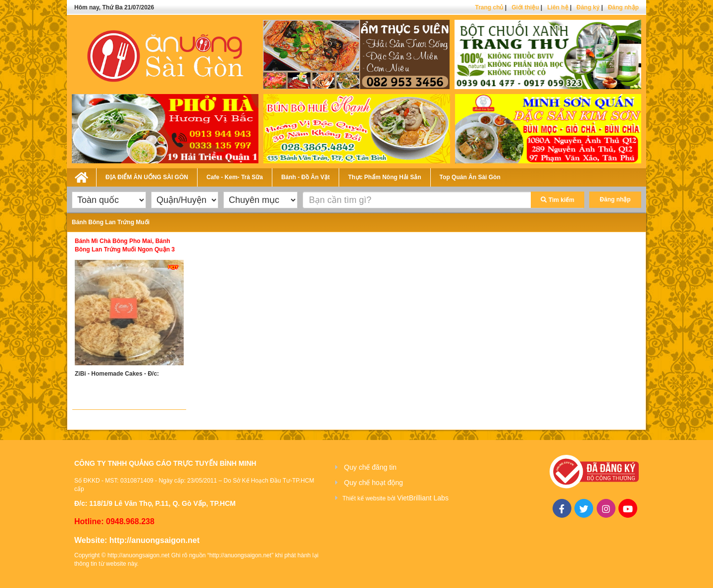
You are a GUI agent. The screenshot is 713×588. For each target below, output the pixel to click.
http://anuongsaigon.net (154, 540)
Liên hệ (558, 7)
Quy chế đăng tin (370, 467)
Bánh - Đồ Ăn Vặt (306, 177)
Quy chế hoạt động (374, 483)
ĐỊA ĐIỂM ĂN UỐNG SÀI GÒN (147, 177)
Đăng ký (588, 7)
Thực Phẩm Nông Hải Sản (385, 177)
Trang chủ (489, 7)
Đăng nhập (623, 7)
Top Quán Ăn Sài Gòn (470, 177)
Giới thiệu (525, 7)
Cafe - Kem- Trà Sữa (235, 177)
